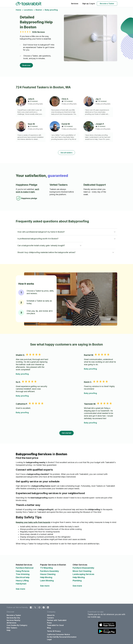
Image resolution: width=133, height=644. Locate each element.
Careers (50, 618)
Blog (49, 628)
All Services (11, 623)
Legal (49, 639)
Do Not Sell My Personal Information (62, 637)
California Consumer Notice (58, 634)
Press (49, 623)
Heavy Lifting (22, 581)
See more (20, 589)
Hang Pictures (23, 571)
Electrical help (23, 577)
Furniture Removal (25, 568)
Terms (50, 631)
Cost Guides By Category (17, 625)
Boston (39, 10)
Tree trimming (23, 574)
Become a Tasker (107, 4)
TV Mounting (46, 568)
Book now (26, 65)
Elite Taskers (12, 628)
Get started (67, 433)
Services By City (13, 618)
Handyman (21, 584)
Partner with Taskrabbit (57, 620)
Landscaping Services (83, 574)
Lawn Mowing (47, 581)
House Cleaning (48, 574)
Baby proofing (22, 374)
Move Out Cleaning (82, 571)
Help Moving (46, 577)
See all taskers (66, 153)
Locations (28, 10)
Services (75, 4)
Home (18, 10)
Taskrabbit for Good (55, 625)
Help (9, 630)
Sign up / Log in (89, 4)
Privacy (58, 631)
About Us (51, 615)
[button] (66, 232)
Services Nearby (13, 620)
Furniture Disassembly (83, 568)
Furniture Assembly (50, 571)
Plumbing (77, 581)
